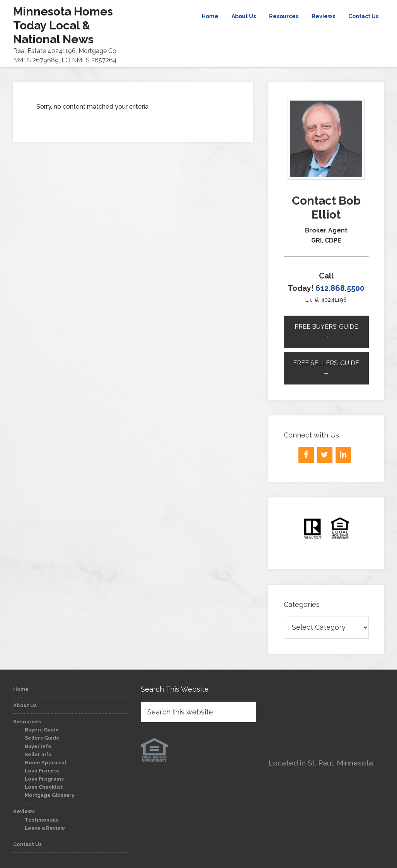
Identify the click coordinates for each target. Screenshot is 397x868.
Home (21, 689)
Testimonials (42, 820)
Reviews (24, 811)
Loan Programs (44, 779)
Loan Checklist (44, 787)
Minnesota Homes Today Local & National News (63, 25)
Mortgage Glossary (49, 795)
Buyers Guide (42, 730)
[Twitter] (325, 455)
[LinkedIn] (343, 455)
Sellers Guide (42, 738)
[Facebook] (306, 455)
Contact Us (27, 844)
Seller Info (38, 754)
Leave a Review (45, 828)
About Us (25, 705)
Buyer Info (38, 746)
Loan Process (42, 771)
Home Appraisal (45, 763)
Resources (27, 722)
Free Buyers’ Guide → (326, 332)
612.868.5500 (340, 288)
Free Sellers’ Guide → (326, 368)
